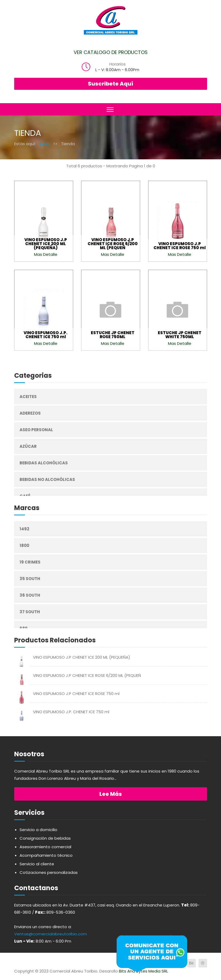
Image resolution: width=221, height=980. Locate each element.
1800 (24, 545)
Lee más (111, 794)
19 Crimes (30, 562)
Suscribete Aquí (110, 84)
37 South (30, 612)
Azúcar (28, 446)
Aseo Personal (36, 430)
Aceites (28, 397)
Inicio (44, 144)
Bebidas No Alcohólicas (47, 479)
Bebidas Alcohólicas (44, 463)
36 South (30, 595)
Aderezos (30, 413)
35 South (30, 579)
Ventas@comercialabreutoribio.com (51, 934)
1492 (24, 529)
